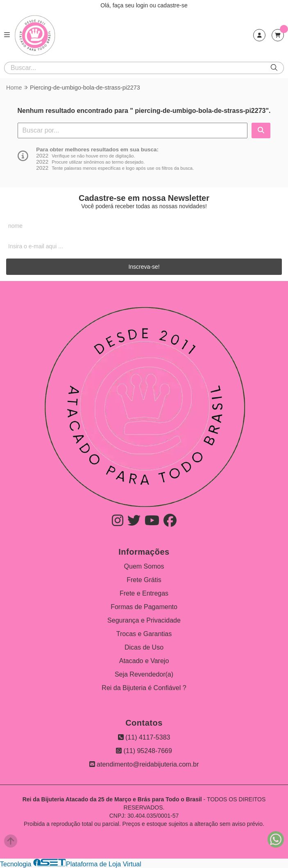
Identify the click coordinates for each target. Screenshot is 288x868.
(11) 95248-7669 (144, 751)
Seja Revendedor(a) (144, 674)
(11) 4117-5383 (144, 737)
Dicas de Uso (144, 647)
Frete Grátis (144, 580)
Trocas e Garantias (144, 634)
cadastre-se (173, 5)
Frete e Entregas (144, 593)
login (143, 5)
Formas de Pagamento (144, 607)
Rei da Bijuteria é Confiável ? (144, 688)
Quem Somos (144, 566)
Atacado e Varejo (144, 661)
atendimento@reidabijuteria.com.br (144, 764)
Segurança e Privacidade (144, 620)
